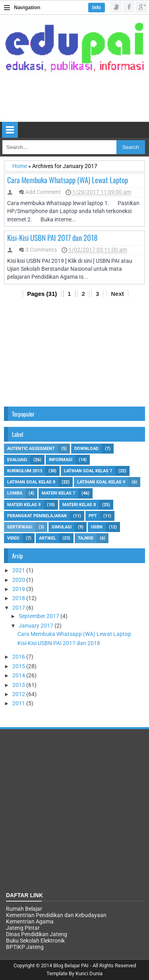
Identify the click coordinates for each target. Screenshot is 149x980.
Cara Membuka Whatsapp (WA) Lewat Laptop (68, 180)
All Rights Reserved (114, 965)
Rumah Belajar (24, 909)
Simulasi (62, 527)
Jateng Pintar (23, 928)
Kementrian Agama (30, 921)
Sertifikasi (20, 527)
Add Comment (43, 192)
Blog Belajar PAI (71, 965)
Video (13, 538)
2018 (19, 598)
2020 (19, 580)
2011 (19, 703)
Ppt (93, 516)
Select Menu (10, 130)
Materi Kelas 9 (24, 505)
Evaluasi (17, 460)
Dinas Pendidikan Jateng (37, 934)
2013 (19, 685)
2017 (19, 608)
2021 (19, 570)
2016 (19, 657)
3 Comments (41, 250)
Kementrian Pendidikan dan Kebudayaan (56, 915)
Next (117, 294)
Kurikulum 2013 (25, 471)
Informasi (61, 460)
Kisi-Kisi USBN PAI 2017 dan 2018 (52, 237)
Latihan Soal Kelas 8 (31, 482)
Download (86, 449)
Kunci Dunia (89, 973)
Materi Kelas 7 (58, 493)
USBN (97, 527)
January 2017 (37, 626)
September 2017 (40, 616)
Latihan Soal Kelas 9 (101, 482)
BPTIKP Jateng (25, 947)
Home (20, 166)
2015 (19, 666)
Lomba (15, 493)
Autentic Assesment (31, 449)
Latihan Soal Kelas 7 (88, 471)
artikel (47, 538)
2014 (19, 675)
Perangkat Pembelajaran (37, 516)
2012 (19, 694)
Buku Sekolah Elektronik (35, 941)
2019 (19, 589)
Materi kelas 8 (79, 505)
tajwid (86, 538)
